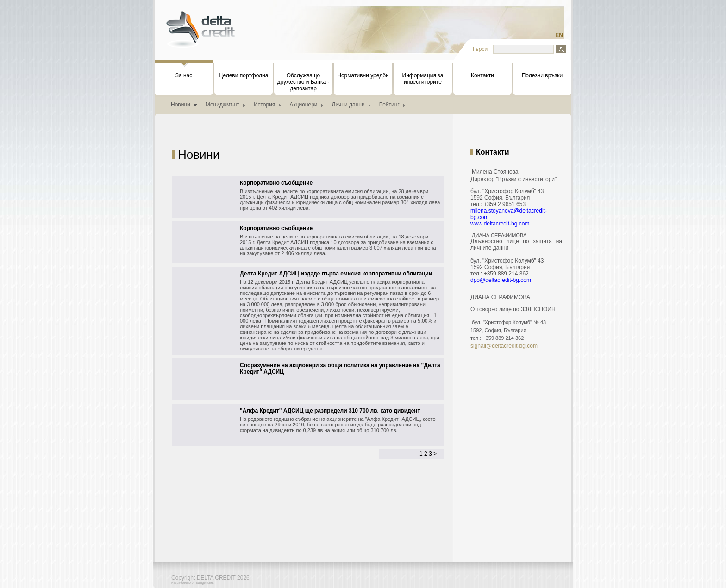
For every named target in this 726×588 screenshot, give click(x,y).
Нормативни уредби (363, 75)
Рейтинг (389, 105)
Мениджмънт (222, 105)
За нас (184, 71)
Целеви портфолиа (244, 75)
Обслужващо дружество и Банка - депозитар (304, 82)
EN (559, 35)
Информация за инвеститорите (423, 79)
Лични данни (348, 105)
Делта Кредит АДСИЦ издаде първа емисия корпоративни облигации (336, 274)
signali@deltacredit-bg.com (504, 346)
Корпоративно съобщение (276, 183)
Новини (181, 105)
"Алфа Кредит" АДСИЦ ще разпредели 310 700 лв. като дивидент (330, 411)
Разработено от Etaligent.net (193, 583)
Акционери (303, 105)
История (265, 105)
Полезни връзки (542, 75)
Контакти (482, 75)
